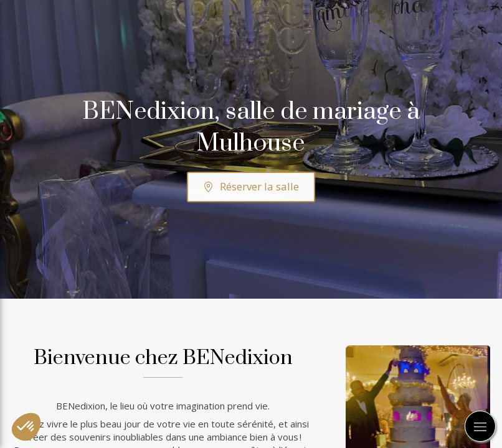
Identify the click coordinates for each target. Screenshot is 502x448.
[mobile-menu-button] (480, 426)
